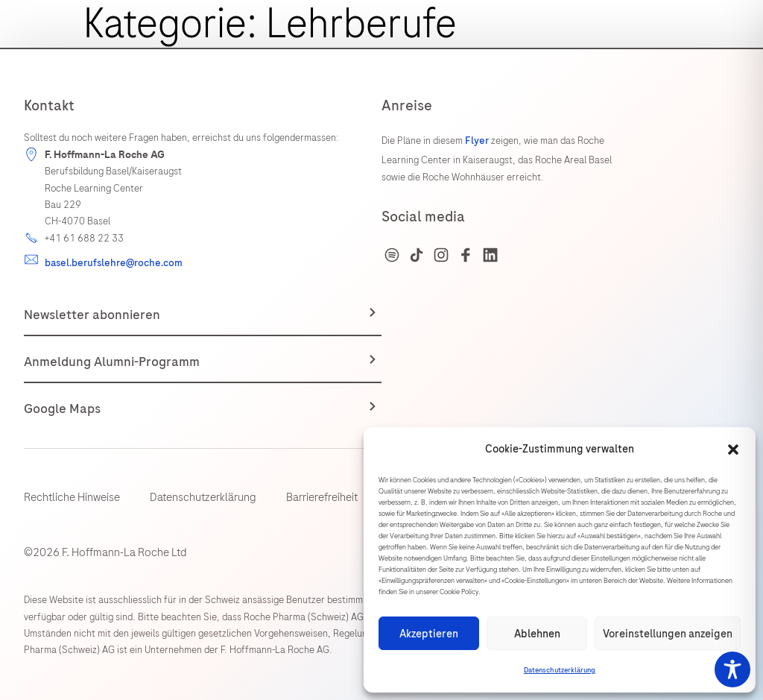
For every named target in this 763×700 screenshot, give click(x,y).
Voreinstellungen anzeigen (668, 634)
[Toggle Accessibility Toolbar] (732, 669)
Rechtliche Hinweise (72, 497)
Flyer (478, 141)
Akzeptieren (429, 634)
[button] (733, 450)
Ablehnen (537, 634)
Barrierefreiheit (322, 497)
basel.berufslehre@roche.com (114, 263)
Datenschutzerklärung (560, 670)
